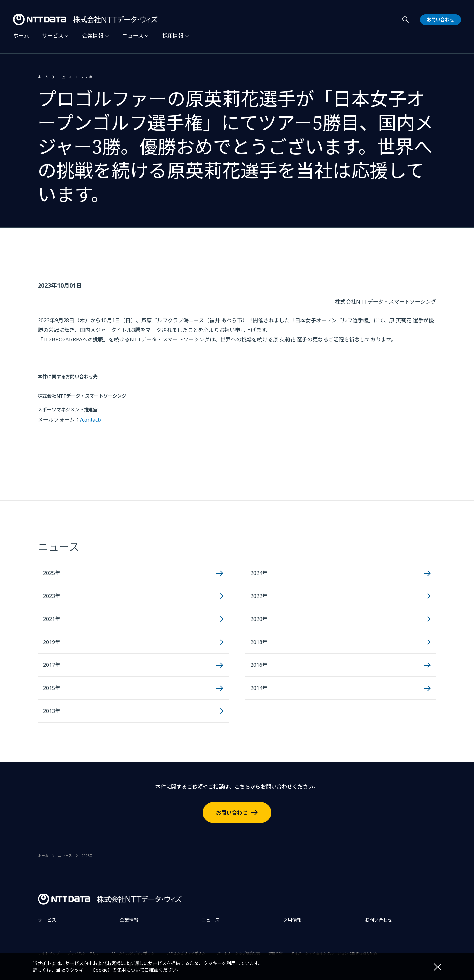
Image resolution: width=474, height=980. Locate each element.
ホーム (21, 36)
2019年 (52, 642)
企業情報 (93, 36)
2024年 (259, 573)
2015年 (52, 688)
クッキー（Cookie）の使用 (98, 970)
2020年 (259, 619)
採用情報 (173, 36)
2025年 (52, 573)
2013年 (52, 711)
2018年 (259, 642)
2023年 (87, 77)
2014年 (259, 688)
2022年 (259, 596)
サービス (53, 36)
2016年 (259, 665)
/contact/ (91, 420)
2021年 (52, 619)
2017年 (52, 665)
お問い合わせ (232, 813)
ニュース (133, 36)
